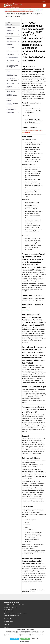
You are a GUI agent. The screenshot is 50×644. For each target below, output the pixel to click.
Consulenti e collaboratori (13, 34)
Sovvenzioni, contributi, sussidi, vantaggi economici (13, 67)
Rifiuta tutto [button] (35, 639)
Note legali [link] (7, 627)
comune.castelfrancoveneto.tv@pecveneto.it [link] (16, 614)
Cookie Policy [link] (7, 624)
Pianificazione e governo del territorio (13, 95)
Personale (13, 38)
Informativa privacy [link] (9, 622)
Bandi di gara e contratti (13, 61)
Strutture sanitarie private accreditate (11, 109)
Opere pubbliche (13, 91)
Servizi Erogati (13, 83)
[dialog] (25, 636)
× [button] (49, 629)
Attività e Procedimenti (13, 51)
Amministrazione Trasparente (10, 24)
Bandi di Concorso (13, 41)
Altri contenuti (13, 112)
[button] (25, 642)
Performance (13, 45)
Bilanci (13, 71)
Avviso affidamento (27, 310)
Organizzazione (13, 30)
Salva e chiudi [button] (15, 639)
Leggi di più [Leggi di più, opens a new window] (41, 633)
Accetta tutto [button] (25, 639)
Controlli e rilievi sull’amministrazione (13, 79)
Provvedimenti (13, 54)
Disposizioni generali (13, 27)
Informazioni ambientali (10, 100)
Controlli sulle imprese (12, 57)
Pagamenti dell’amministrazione (13, 87)
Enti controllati (13, 48)
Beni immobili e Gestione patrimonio (13, 75)
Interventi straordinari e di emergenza (12, 104)
